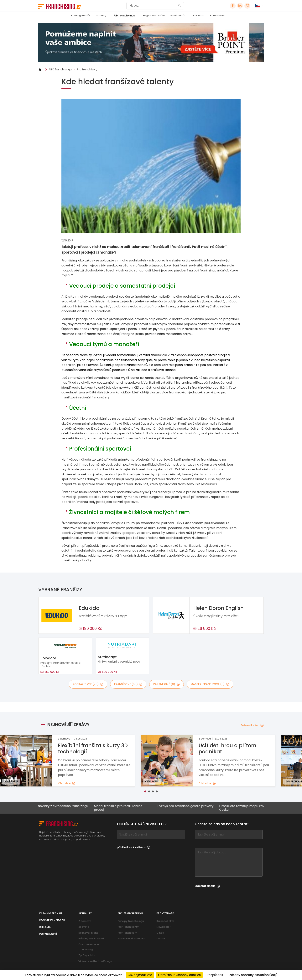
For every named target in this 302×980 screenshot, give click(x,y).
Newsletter (163, 927)
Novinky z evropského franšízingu (62, 806)
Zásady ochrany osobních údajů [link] (253, 975)
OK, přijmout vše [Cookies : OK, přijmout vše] (140, 975)
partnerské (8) (167, 684)
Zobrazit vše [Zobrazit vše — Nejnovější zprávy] (252, 725)
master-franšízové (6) (210, 684)
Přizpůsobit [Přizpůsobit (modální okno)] (215, 975)
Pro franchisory (87, 69)
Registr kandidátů (154, 15)
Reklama (199, 15)
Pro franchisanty (128, 927)
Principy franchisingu (131, 921)
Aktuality (101, 15)
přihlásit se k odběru (134, 847)
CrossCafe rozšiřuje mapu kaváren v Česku (245, 808)
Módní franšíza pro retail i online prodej (117, 808)
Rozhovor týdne (88, 933)
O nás (160, 933)
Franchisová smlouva (131, 939)
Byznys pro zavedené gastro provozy (184, 806)
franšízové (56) (128, 684)
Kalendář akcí (165, 921)
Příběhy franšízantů (91, 939)
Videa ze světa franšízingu (95, 961)
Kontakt (161, 939)
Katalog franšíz (81, 15)
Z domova (85, 921)
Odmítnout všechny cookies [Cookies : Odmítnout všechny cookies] (179, 975)
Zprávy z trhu (87, 955)
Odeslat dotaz (207, 886)
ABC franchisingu (124, 15)
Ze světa (84, 927)
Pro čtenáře (178, 15)
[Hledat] (153, 6)
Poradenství (218, 15)
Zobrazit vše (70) (88, 684)
